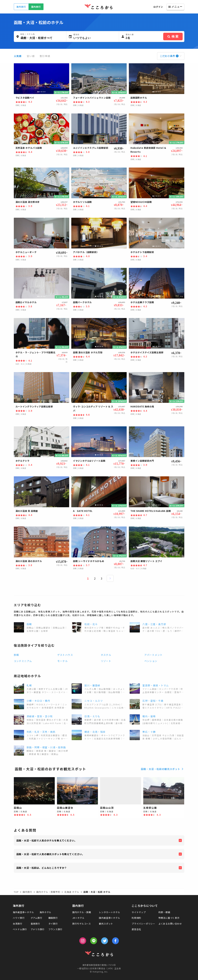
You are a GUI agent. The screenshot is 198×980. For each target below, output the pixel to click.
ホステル (106, 655)
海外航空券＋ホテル (23, 912)
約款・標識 (164, 912)
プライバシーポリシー (143, 924)
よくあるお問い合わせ (170, 924)
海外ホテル (45, 912)
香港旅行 (35, 924)
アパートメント (153, 655)
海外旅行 (21, 7)
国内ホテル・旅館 (82, 912)
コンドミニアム (23, 661)
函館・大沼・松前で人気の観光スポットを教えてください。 (50, 854)
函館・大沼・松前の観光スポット (163, 769)
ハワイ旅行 (19, 918)
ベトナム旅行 (20, 929)
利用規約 (136, 918)
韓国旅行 (53, 918)
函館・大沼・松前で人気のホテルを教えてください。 (47, 840)
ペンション (151, 661)
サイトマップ (139, 912)
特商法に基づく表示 (169, 918)
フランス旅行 (56, 929)
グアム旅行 (36, 918)
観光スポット (106, 924)
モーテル (63, 661)
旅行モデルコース (82, 924)
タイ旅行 (53, 924)
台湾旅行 (17, 924)
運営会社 (136, 929)
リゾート (106, 661)
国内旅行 (36, 7)
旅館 (16, 655)
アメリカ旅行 (38, 929)
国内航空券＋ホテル (109, 918)
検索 (173, 37)
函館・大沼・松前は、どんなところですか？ (42, 868)
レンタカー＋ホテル (109, 912)
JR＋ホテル (78, 918)
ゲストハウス (65, 655)
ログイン (158, 7)
